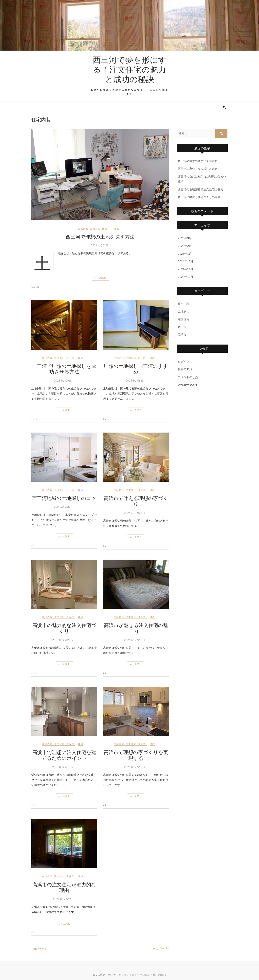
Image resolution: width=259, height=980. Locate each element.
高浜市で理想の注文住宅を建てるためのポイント (64, 755)
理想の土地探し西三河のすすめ (136, 369)
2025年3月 (185, 238)
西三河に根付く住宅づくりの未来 (199, 197)
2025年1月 (185, 254)
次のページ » (161, 948)
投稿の (185, 369)
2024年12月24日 (134, 513)
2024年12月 (186, 261)
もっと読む (100, 278)
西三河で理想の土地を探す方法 (100, 237)
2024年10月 (186, 277)
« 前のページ (39, 948)
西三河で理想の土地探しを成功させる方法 (64, 369)
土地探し (95, 229)
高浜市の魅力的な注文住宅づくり (64, 628)
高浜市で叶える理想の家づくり (136, 501)
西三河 (106, 229)
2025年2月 (185, 246)
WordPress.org (187, 385)
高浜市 (142, 490)
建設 (117, 229)
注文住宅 (131, 490)
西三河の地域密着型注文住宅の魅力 (201, 189)
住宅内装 (83, 229)
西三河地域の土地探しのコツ (64, 498)
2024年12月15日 (63, 767)
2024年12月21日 (63, 640)
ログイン (184, 361)
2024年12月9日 (63, 899)
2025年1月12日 (99, 245)
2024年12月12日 (134, 767)
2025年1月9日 (63, 381)
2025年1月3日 (63, 507)
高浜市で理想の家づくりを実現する (136, 755)
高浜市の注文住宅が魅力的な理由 (64, 887)
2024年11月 (186, 269)
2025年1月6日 (134, 381)
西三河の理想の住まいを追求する (199, 161)
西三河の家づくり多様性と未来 (198, 169)
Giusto (35, 287)
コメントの (188, 377)
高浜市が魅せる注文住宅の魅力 (136, 628)
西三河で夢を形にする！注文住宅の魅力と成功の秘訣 (129, 69)
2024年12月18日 (134, 640)
